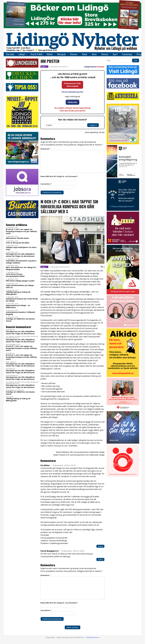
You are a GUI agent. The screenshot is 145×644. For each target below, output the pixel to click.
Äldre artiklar (72, 627)
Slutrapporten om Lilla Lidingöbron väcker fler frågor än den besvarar (20, 255)
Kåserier (74, 54)
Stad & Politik (36, 54)
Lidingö (22, 54)
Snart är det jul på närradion (18, 243)
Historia (105, 54)
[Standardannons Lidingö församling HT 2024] (123, 243)
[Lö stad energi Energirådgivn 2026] (123, 177)
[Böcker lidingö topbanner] (73, 30)
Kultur (85, 54)
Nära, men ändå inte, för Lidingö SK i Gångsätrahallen (21, 268)
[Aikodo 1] (123, 376)
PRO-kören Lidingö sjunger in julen (20, 281)
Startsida (10, 54)
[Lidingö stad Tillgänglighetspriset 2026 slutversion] (123, 210)
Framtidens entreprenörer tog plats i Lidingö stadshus (21, 262)
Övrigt (139, 54)
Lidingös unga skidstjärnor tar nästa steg (21, 248)
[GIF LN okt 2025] (123, 327)
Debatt (50, 54)
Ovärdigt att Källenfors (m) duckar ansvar (20, 320)
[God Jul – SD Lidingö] (123, 443)
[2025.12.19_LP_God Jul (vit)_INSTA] (123, 144)
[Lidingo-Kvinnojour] (123, 476)
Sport (115, 54)
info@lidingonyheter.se (93, 637)
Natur (94, 54)
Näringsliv (61, 54)
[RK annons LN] (123, 410)
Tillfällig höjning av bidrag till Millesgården (18, 293)
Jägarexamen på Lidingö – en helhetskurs (18, 306)
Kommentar (45, 149)
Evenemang (127, 54)
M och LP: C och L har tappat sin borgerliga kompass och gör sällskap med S (21, 231)
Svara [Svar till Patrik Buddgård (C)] (100, 559)
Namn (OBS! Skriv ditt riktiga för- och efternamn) (59, 176)
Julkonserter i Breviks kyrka (17, 238)
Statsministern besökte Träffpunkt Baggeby (21, 313)
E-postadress (46, 184)
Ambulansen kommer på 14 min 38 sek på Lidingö (22, 300)
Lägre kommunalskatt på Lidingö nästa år (20, 286)
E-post (49, 125)
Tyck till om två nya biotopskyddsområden (15, 275)
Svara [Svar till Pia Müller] (100, 546)
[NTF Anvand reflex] (123, 294)
